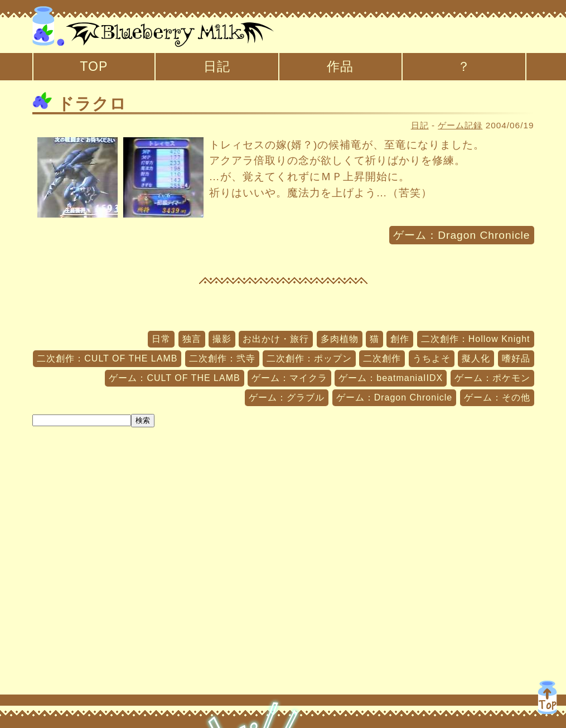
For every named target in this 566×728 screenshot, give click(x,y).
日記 (217, 66)
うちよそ (432, 358)
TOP (94, 66)
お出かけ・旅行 (276, 339)
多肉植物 (340, 339)
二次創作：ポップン (309, 358)
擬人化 (476, 358)
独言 (192, 339)
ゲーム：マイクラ (289, 378)
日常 (161, 339)
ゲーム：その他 (497, 397)
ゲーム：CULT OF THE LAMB (174, 378)
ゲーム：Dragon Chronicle (461, 235)
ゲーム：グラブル (287, 397)
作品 (340, 66)
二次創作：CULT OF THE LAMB (107, 358)
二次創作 (382, 358)
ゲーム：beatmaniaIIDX (391, 378)
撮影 (222, 339)
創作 (400, 339)
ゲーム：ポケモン (492, 378)
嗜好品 (516, 358)
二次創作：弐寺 (222, 358)
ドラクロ (79, 104)
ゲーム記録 (460, 125)
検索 (143, 420)
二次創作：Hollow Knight (476, 339)
